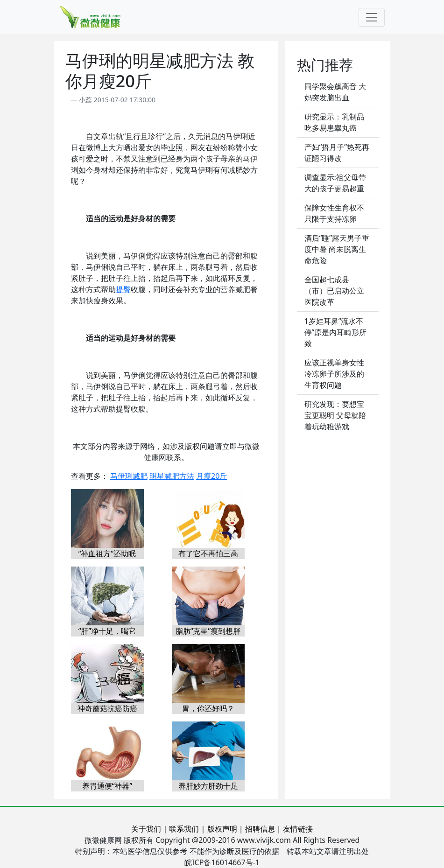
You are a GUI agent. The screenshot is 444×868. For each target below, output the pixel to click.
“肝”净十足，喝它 (107, 631)
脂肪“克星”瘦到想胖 (208, 631)
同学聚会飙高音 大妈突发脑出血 (335, 92)
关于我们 (146, 829)
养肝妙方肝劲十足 (208, 786)
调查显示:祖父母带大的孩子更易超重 (335, 183)
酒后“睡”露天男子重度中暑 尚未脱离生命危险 (337, 249)
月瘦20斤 (211, 476)
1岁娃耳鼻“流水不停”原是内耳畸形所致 (336, 332)
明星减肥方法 (172, 476)
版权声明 (222, 829)
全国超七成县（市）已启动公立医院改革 (334, 291)
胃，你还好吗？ (208, 708)
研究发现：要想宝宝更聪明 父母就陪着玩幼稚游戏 (335, 415)
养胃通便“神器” (107, 786)
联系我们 (184, 829)
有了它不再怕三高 (208, 553)
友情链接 (298, 829)
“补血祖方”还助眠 (107, 553)
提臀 (123, 289)
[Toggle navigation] (372, 17)
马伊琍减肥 (129, 476)
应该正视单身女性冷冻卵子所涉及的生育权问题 (334, 374)
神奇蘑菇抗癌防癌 (107, 708)
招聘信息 (260, 829)
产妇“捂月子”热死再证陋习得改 (337, 153)
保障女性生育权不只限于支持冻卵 (334, 213)
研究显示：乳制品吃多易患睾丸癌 (334, 122)
